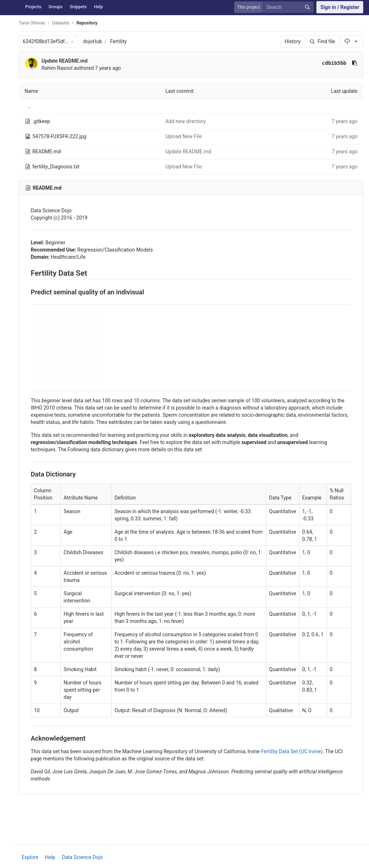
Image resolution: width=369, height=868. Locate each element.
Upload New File (186, 136)
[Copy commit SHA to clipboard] (355, 63)
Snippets (78, 7)
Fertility (123, 41)
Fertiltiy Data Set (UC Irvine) (297, 751)
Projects (33, 7)
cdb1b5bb (334, 63)
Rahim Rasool (62, 68)
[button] (9, 859)
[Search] (290, 7)
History (293, 41)
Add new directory (188, 121)
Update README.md (70, 61)
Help (99, 7)
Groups (56, 7)
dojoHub (97, 41)
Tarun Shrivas (37, 23)
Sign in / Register (340, 7)
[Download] (352, 41)
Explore (32, 857)
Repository (92, 23)
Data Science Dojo (85, 857)
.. (34, 106)
